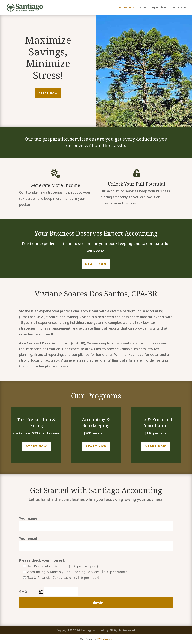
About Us (125, 8)
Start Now (48, 93)
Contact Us (179, 8)
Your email (96, 543)
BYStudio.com (104, 639)
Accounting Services (153, 8)
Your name (96, 523)
